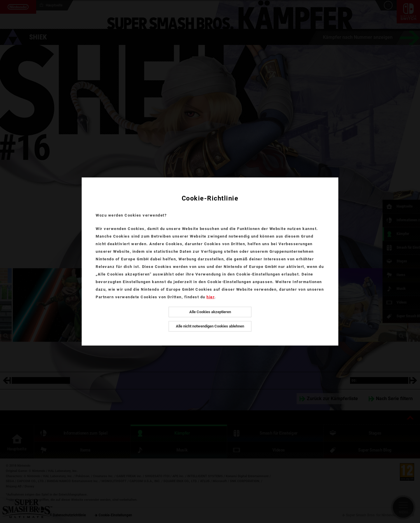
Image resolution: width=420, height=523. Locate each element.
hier (210, 297)
